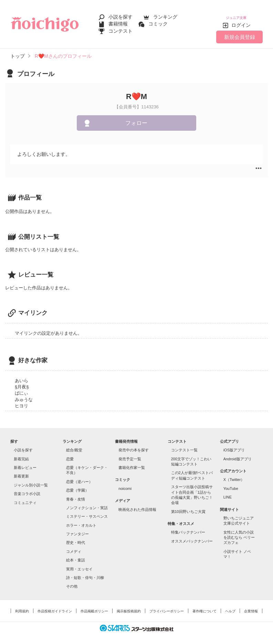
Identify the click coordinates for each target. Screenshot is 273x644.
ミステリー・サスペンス (87, 512)
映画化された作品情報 (137, 504)
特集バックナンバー (188, 527)
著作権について (204, 606)
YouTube (231, 483)
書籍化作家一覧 (132, 463)
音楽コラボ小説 (27, 489)
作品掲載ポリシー (94, 606)
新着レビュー (25, 463)
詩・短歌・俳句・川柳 (85, 573)
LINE (228, 492)
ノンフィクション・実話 (87, 503)
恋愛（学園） (77, 485)
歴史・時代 (76, 538)
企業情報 (251, 606)
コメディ (74, 546)
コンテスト (120, 28)
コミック (158, 21)
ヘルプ (230, 606)
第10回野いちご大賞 (188, 506)
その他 (72, 581)
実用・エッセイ (79, 564)
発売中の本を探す (134, 445)
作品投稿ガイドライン (55, 606)
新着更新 (21, 471)
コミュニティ (25, 497)
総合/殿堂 (74, 445)
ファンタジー (77, 529)
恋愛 (70, 454)
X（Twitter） (234, 475)
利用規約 (22, 606)
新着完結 (21, 454)
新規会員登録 (240, 32)
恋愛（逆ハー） (79, 476)
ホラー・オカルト (81, 520)
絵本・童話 (76, 555)
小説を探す (120, 14)
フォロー (136, 118)
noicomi (125, 483)
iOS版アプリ (234, 445)
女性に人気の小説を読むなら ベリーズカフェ (239, 532)
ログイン (241, 20)
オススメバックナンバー (192, 536)
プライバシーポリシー (167, 606)
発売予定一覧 (130, 454)
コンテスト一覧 (184, 445)
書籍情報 (118, 21)
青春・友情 (76, 494)
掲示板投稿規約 (129, 606)
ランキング (165, 14)
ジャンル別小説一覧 (31, 480)
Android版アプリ (238, 454)
